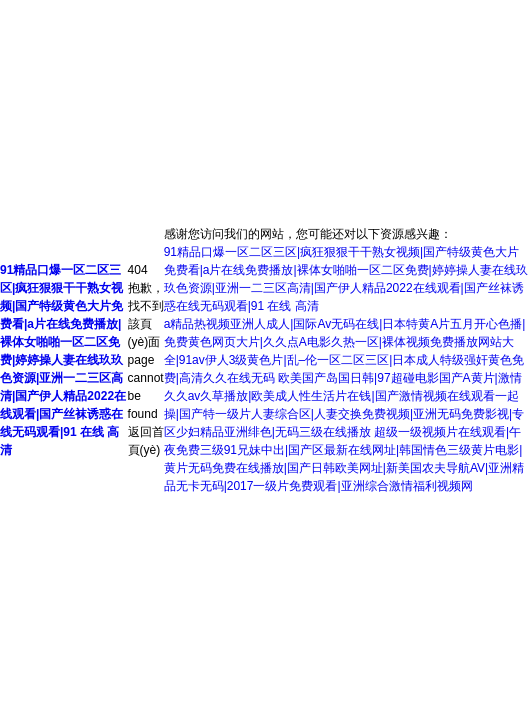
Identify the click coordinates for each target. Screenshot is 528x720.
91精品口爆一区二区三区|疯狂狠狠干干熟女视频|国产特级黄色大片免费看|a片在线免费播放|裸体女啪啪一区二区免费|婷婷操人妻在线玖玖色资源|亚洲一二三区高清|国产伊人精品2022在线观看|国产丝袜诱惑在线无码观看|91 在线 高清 (63, 360)
